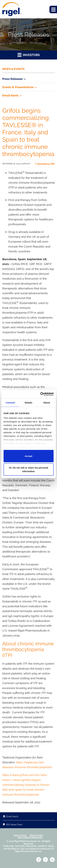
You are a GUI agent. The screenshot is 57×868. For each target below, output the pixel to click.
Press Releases (12, 79)
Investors (29, 55)
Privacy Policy (37, 835)
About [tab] (47, 402)
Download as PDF (45, 164)
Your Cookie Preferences (30, 837)
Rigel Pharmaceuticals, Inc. (28, 841)
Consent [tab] (10, 402)
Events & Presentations (18, 87)
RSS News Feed (14, 825)
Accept (28, 456)
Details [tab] (29, 402)
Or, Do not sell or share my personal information (29, 469)
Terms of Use (20, 835)
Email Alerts (10, 95)
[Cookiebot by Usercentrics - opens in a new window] (41, 394)
